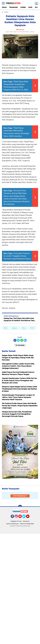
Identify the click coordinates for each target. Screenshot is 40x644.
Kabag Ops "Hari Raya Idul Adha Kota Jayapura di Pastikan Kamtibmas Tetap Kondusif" (19, 319)
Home (4, 7)
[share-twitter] (18, 340)
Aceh (30, 7)
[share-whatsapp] (22, 340)
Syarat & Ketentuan (12, 524)
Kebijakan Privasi (16, 521)
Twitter (25, 517)
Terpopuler (13, 7)
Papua (24, 328)
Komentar (20, 345)
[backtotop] (20, 507)
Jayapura (15, 328)
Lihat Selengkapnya (20, 496)
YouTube (29, 517)
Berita (6, 328)
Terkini (32, 328)
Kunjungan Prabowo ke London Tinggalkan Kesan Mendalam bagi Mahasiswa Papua (17, 256)
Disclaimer (26, 521)
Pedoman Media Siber (27, 524)
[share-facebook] (15, 340)
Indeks (23, 7)
